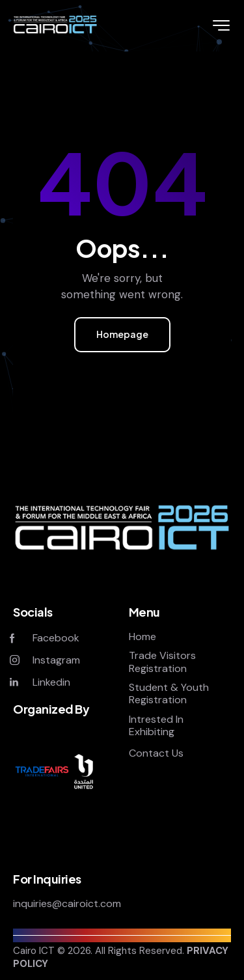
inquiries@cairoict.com (67, 903)
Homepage (122, 334)
